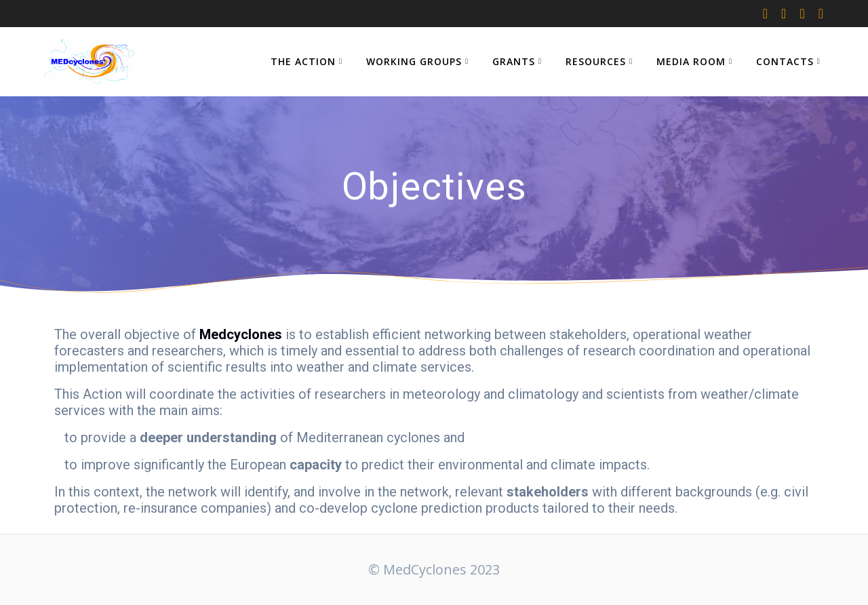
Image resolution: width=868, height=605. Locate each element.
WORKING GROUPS (414, 61)
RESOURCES (596, 61)
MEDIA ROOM (691, 61)
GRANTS (514, 61)
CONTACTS (785, 61)
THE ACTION (303, 61)
